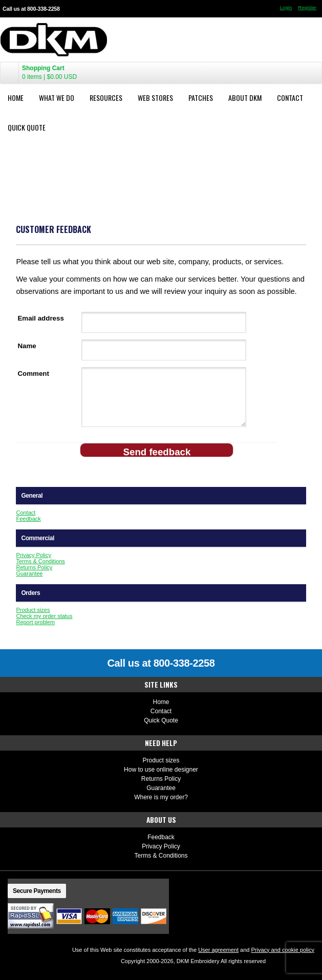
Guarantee (29, 573)
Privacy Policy (33, 555)
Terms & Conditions (40, 561)
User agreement (218, 950)
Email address (40, 318)
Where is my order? (161, 797)
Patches (201, 98)
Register (307, 7)
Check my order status (44, 616)
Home (16, 98)
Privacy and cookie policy (283, 950)
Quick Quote (27, 127)
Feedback (28, 519)
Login (286, 7)
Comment (33, 374)
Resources (106, 98)
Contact (290, 98)
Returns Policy (34, 567)
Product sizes (33, 610)
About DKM (245, 98)
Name (27, 346)
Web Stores (155, 98)
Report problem (35, 622)
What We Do (57, 98)
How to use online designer (161, 770)
